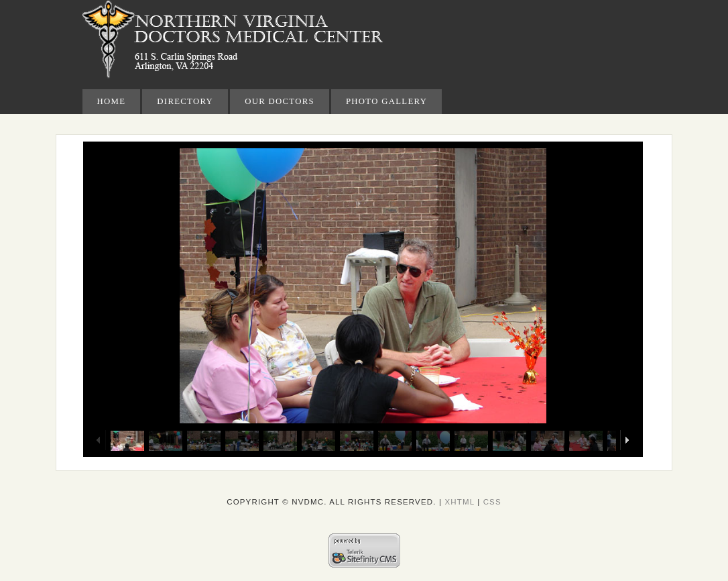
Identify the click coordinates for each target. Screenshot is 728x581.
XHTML (459, 502)
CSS (492, 502)
